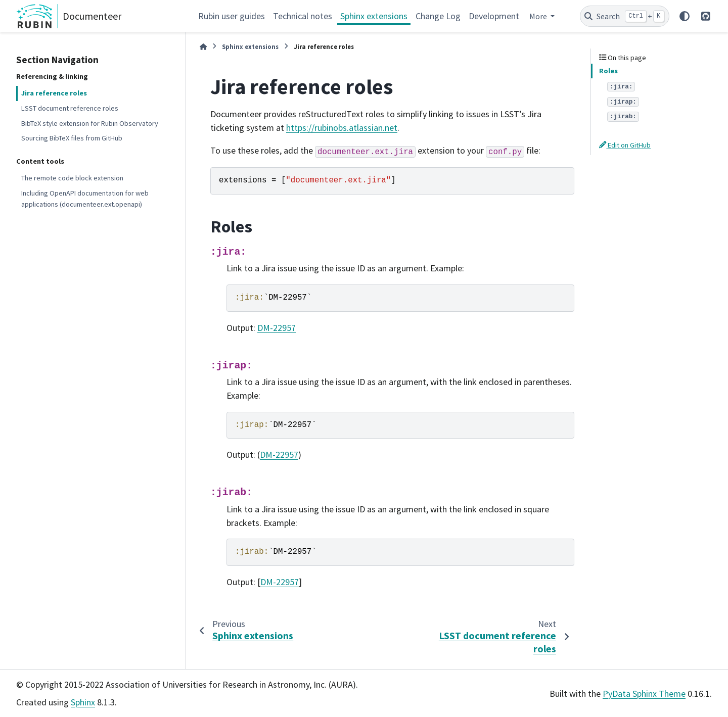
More (539, 16)
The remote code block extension (72, 178)
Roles (608, 71)
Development (494, 16)
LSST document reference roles (70, 108)
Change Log (438, 16)
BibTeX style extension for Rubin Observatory (90, 123)
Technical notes (303, 16)
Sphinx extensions (374, 16)
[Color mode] (685, 16)
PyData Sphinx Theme (644, 694)
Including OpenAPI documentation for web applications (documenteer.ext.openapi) (85, 199)
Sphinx (83, 702)
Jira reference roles (54, 93)
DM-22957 (277, 328)
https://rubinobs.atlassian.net (342, 128)
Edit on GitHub (625, 145)
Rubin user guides (232, 16)
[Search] (625, 16)
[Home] (203, 47)
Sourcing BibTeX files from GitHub (72, 138)
